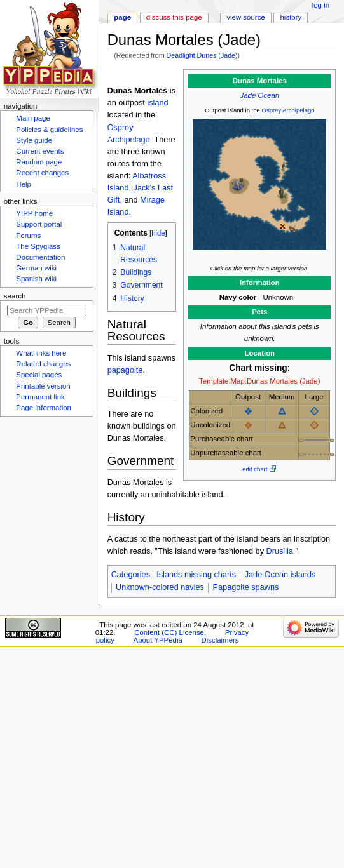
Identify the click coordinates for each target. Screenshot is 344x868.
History (291, 17)
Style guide (34, 140)
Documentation (40, 257)
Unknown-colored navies (160, 587)
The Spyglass (38, 246)
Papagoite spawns (246, 587)
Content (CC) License (169, 632)
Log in (321, 5)
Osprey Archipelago (288, 110)
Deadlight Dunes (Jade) (202, 55)
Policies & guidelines (49, 130)
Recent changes (42, 173)
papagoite (125, 370)
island (157, 103)
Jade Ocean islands (280, 575)
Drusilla (280, 551)
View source (245, 17)
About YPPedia (158, 640)
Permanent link (40, 397)
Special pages (39, 375)
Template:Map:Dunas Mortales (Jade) (259, 381)
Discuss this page (174, 17)
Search (15, 296)
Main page (33, 118)
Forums (28, 236)
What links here (41, 353)
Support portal (39, 224)
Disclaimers (220, 640)
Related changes (43, 364)
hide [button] (158, 233)
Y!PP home (34, 213)
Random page (39, 162)
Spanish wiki (36, 279)
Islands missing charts (196, 575)
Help (24, 184)
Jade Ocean (260, 95)
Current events (40, 151)
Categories (131, 575)
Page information (44, 408)
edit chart (255, 469)
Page (122, 17)
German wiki (36, 268)
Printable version (43, 386)
